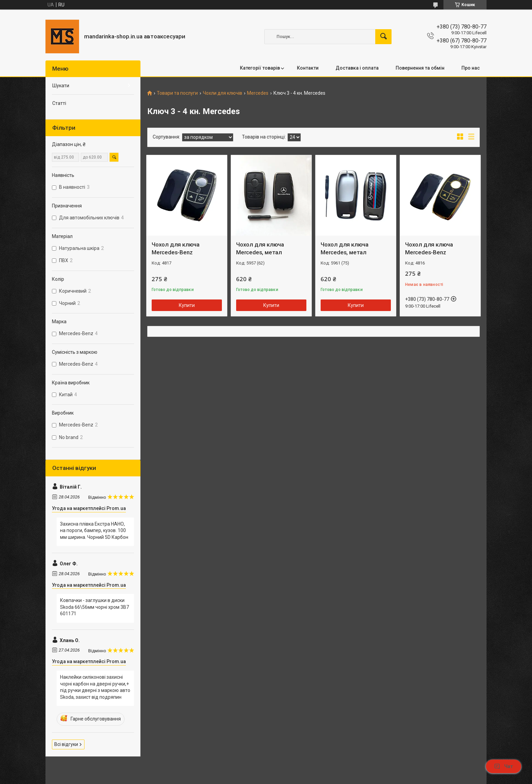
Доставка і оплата (357, 68)
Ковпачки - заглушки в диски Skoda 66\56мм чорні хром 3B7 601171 (94, 607)
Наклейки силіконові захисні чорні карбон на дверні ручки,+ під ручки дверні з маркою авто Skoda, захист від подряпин (95, 687)
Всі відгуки (66, 744)
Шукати (61, 86)
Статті (59, 103)
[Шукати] (383, 37)
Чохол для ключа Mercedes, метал (260, 249)
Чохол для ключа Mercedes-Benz (176, 249)
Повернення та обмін (420, 68)
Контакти (308, 68)
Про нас (471, 68)
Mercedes (258, 93)
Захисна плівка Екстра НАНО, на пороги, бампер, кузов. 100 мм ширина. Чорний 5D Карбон (94, 531)
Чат (503, 766)
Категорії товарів (260, 68)
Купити (187, 305)
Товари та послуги (177, 93)
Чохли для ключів (223, 93)
